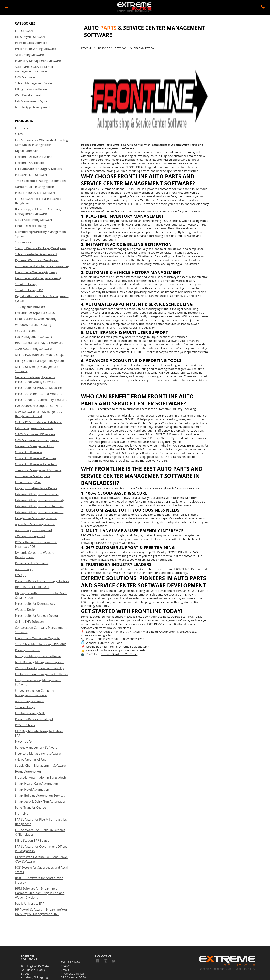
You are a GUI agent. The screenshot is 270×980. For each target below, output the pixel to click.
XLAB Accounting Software (33, 349)
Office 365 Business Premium (35, 458)
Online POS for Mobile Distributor (38, 422)
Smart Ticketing (26, 284)
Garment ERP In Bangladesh (34, 187)
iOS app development (30, 536)
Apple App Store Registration (35, 524)
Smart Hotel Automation (32, 790)
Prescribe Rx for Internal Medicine (39, 394)
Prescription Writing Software (35, 49)
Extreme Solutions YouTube (119, 654)
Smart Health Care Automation (36, 784)
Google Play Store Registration (36, 518)
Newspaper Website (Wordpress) (38, 278)
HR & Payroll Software (30, 37)
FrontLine (22, 128)
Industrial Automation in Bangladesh (40, 778)
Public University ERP (30, 904)
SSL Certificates (26, 331)
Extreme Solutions (110, 643)
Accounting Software (29, 55)
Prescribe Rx (24, 742)
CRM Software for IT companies (37, 440)
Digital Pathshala (27, 151)
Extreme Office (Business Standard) (40, 506)
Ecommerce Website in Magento (37, 638)
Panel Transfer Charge (30, 808)
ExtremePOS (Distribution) (33, 157)
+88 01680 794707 (70, 964)
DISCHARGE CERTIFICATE (32, 587)
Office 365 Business (29, 452)
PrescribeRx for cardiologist (34, 719)
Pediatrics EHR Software (32, 563)
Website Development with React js (40, 668)
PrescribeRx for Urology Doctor (37, 616)
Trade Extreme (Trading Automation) (40, 181)
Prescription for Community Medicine (41, 400)
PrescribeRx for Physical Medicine (38, 388)
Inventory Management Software (38, 61)
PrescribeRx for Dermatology (35, 604)
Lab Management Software (34, 337)
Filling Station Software (31, 89)
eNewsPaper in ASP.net (31, 760)
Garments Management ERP (35, 446)
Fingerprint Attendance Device (36, 488)
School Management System (35, 83)
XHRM (19, 134)
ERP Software (24, 31)
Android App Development (34, 530)
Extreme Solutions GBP (133, 647)
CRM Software (25, 77)
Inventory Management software (38, 754)
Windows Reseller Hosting (33, 325)
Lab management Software (34, 428)
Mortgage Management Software (38, 656)
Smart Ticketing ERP (29, 290)
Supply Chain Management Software (40, 766)
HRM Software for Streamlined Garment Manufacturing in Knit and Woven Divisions (40, 893)
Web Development (28, 95)
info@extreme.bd (72, 973)
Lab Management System (33, 101)
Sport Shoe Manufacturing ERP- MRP (40, 644)
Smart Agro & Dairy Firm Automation (41, 802)
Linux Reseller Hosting (30, 226)
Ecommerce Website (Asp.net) (36, 272)
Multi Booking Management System (40, 662)
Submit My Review (142, 48)
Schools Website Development (36, 254)
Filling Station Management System (39, 361)
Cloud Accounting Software (34, 220)
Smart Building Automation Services (40, 796)
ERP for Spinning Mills (30, 713)
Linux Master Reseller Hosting (36, 319)
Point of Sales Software (31, 43)
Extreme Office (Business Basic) (37, 494)
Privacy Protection (28, 650)
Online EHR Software (29, 622)
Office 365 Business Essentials (36, 464)
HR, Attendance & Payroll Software (39, 343)
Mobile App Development (33, 107)
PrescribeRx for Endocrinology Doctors (42, 581)
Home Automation (28, 772)
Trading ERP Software (30, 307)
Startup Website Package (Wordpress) (41, 248)
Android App (24, 569)
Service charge (25, 707)
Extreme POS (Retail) (29, 163)
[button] (7, 7)
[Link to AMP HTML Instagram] (106, 961)
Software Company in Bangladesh (123, 650)
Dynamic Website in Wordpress (37, 260)
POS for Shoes (25, 725)
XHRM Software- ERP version (35, 434)
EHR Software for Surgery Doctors (39, 169)
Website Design (26, 610)
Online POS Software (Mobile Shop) (39, 355)
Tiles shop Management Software (38, 470)
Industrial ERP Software (31, 175)
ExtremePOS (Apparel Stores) (35, 313)
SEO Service (23, 242)
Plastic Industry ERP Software (35, 193)
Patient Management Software (36, 748)
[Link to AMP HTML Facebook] (98, 961)
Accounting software (29, 701)
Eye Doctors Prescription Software (39, 406)
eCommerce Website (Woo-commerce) (42, 266)
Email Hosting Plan (28, 482)
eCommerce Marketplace (33, 476)
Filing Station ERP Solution (33, 841)
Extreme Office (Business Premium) (40, 512)
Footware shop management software (42, 674)
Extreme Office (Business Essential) (39, 500)
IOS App (21, 575)
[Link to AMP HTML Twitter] (114, 962)
